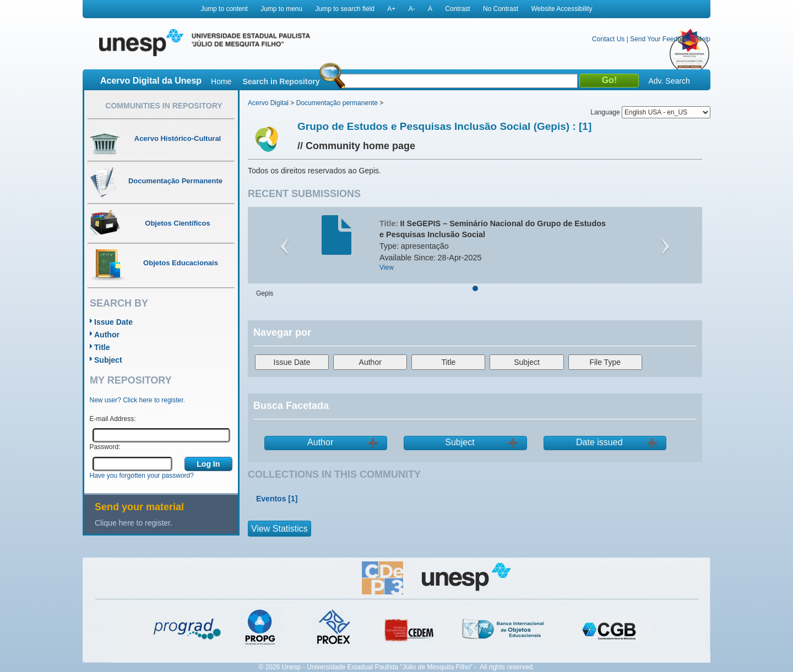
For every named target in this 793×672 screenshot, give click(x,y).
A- (412, 9)
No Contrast (501, 9)
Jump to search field (345, 9)
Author (107, 335)
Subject (108, 360)
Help (704, 39)
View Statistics (279, 529)
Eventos (271, 499)
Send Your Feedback (661, 39)
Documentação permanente (337, 103)
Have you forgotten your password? (142, 476)
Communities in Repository (164, 106)
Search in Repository (281, 81)
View (387, 267)
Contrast (457, 9)
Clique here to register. (134, 523)
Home (221, 81)
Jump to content (224, 9)
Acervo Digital (268, 103)
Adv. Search (669, 81)
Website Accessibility (561, 9)
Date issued (599, 442)
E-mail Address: (113, 419)
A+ (391, 9)
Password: (105, 447)
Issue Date (113, 322)
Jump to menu (281, 9)
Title (102, 347)
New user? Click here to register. (137, 400)
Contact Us (608, 39)
